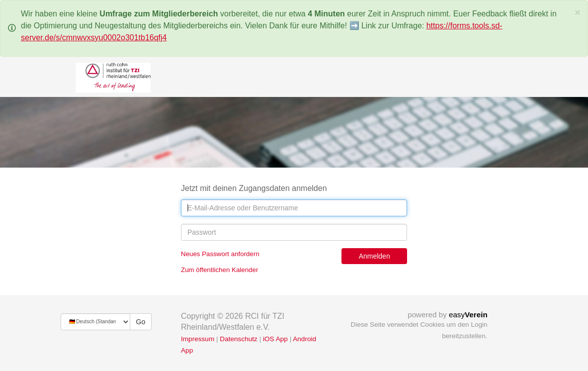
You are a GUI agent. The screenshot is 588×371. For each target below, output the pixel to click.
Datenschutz (239, 339)
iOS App (275, 339)
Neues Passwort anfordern (220, 254)
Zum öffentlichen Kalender (219, 270)
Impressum (198, 339)
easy (468, 315)
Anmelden (375, 256)
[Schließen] (578, 12)
